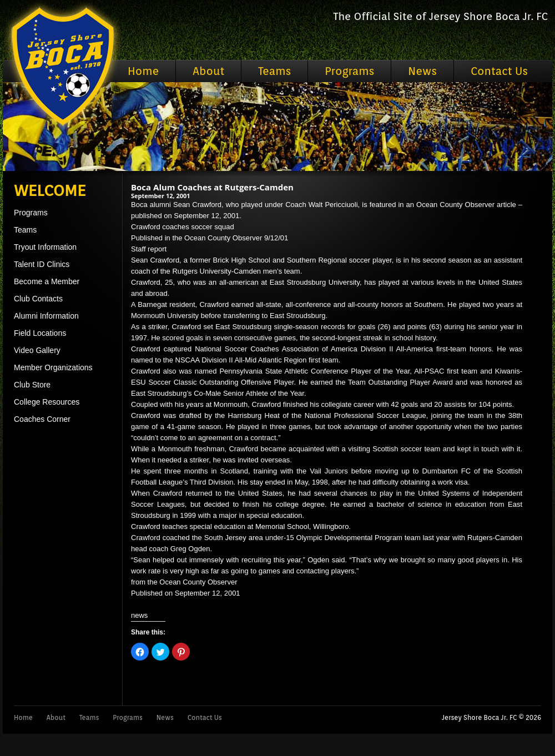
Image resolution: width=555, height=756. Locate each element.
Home (143, 71)
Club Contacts (38, 299)
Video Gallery (37, 350)
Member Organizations (53, 367)
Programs (349, 71)
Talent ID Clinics (42, 264)
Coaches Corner (42, 419)
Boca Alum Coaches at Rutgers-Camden (212, 187)
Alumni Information (46, 316)
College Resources (47, 402)
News (422, 71)
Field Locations (40, 333)
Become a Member (47, 281)
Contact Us (499, 71)
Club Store (32, 385)
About (208, 71)
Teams (274, 71)
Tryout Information (45, 247)
